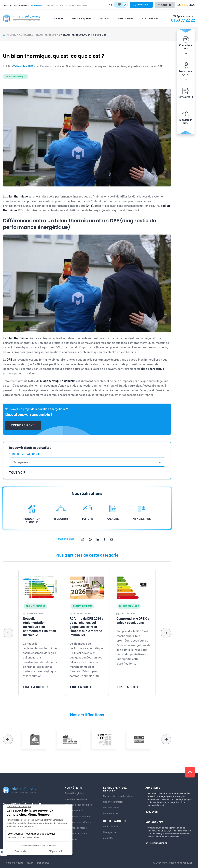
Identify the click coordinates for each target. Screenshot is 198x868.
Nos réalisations (37, 5)
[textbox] (22, 462)
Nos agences (110, 832)
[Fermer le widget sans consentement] (19, 807)
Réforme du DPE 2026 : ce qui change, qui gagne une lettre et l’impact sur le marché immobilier (86, 627)
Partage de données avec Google (24, 837)
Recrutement (83, 5)
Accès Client (141, 5)
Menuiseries (71, 839)
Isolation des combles (76, 799)
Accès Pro (165, 5)
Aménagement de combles (78, 805)
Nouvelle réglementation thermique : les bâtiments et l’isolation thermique (39, 627)
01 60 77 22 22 (183, 20)
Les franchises (21, 5)
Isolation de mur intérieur (78, 816)
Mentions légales (14, 863)
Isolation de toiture (74, 810)
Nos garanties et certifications (118, 796)
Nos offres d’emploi (113, 802)
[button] (166, 633)
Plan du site (43, 863)
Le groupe (7, 5)
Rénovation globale (55, 5)
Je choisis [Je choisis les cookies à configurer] (21, 851)
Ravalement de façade (76, 828)
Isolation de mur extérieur (78, 822)
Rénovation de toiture (76, 834)
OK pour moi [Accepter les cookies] (55, 851)
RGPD (30, 863)
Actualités (70, 5)
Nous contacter (111, 826)
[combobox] (87, 462)
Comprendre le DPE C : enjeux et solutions (133, 620)
